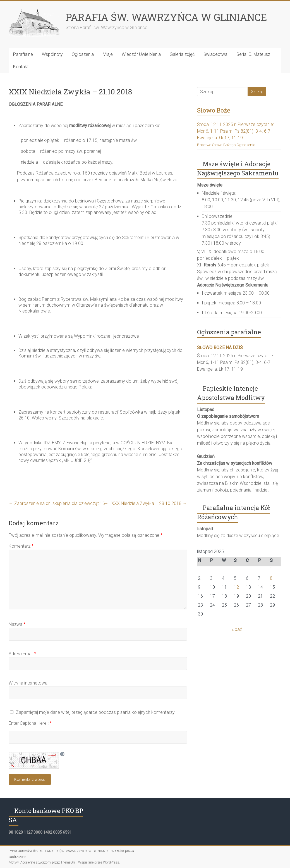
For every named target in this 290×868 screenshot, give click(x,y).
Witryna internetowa (28, 683)
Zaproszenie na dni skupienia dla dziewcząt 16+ (58, 503)
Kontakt (21, 67)
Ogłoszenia (83, 54)
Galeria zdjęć (182, 54)
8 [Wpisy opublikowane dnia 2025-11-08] (271, 578)
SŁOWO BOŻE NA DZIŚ (220, 348)
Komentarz (21, 546)
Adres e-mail (22, 654)
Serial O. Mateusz (253, 54)
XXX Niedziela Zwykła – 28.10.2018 (149, 503)
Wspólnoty (52, 54)
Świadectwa (215, 54)
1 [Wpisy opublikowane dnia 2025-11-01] (271, 569)
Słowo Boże (214, 110)
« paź (237, 629)
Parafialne (23, 54)
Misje (108, 54)
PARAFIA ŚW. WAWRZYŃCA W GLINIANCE (166, 17)
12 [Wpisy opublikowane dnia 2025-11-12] (236, 587)
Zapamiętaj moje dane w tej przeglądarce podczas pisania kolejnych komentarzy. (96, 712)
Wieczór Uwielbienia (141, 54)
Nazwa (17, 624)
